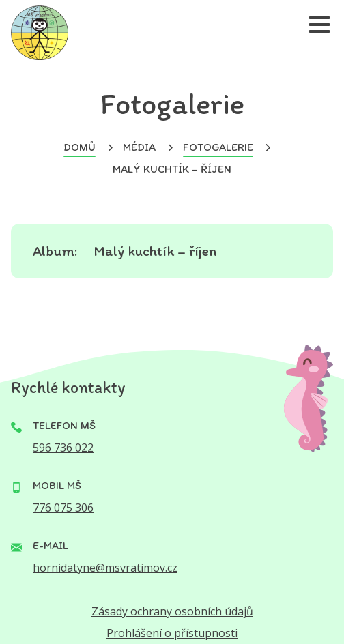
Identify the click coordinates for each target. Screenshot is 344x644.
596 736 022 (63, 448)
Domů (80, 147)
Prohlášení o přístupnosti (172, 633)
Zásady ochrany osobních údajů (172, 611)
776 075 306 (63, 508)
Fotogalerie (218, 147)
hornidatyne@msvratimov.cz (105, 568)
